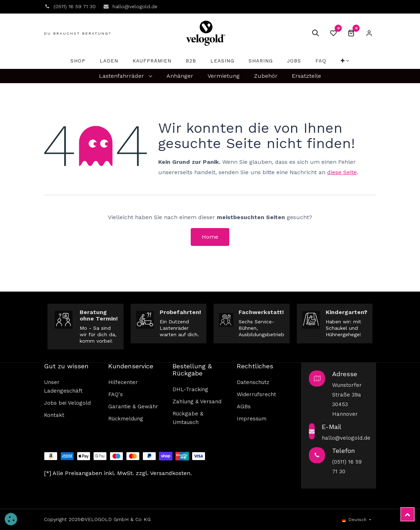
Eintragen (369, 33)
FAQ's (116, 394)
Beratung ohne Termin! (99, 315)
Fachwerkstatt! (261, 312)
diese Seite (342, 172)
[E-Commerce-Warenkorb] (351, 33)
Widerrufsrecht (256, 394)
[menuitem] (78, 61)
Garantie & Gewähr (133, 407)
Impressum (252, 419)
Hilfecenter (123, 382)
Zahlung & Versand (197, 402)
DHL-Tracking (190, 389)
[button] (315, 33)
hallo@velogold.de (346, 438)
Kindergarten (345, 312)
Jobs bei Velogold (67, 403)
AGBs (244, 407)
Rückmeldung (126, 419)
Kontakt (54, 415)
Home (210, 237)
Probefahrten (179, 312)
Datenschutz (253, 382)
